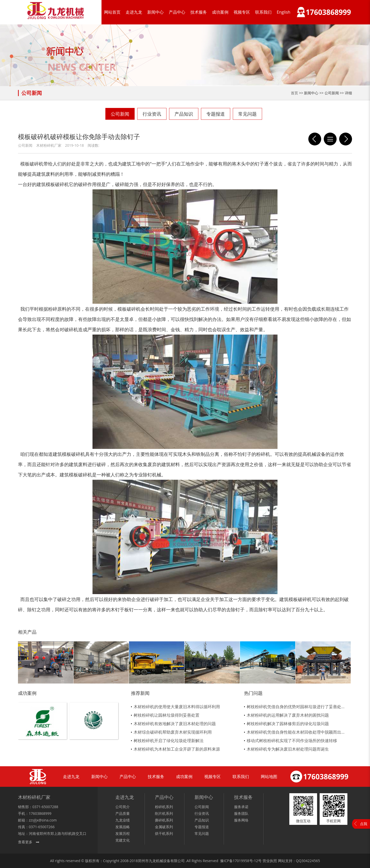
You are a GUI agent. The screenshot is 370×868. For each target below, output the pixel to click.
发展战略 (123, 827)
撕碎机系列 (164, 820)
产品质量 (123, 813)
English (284, 12)
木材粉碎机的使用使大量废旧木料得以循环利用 (177, 707)
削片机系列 (164, 813)
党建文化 (123, 840)
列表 (330, 139)
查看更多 (25, 842)
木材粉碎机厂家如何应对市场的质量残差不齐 (346, 139)
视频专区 (242, 12)
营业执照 (270, 861)
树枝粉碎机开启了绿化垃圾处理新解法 (169, 741)
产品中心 (177, 12)
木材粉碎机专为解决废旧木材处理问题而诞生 (288, 749)
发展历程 (123, 833)
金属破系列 (164, 827)
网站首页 (112, 12)
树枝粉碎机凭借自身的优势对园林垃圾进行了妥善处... (296, 707)
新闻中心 (155, 12)
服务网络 (241, 820)
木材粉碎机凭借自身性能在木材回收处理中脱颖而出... (296, 732)
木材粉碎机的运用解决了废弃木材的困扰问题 (288, 715)
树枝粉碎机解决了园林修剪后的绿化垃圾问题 (288, 724)
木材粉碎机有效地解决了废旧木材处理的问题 (175, 724)
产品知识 (184, 114)
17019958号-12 (246, 861)
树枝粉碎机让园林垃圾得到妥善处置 (166, 715)
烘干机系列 (164, 833)
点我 (364, 824)
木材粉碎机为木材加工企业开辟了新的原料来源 (177, 749)
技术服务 (199, 12)
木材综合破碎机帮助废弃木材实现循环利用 (173, 732)
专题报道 (216, 114)
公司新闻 (120, 114)
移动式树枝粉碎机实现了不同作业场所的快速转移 (292, 741)
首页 (294, 93)
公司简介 (123, 807)
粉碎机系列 (164, 807)
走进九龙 (134, 12)
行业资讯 (152, 114)
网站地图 (269, 777)
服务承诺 (241, 807)
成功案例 (220, 12)
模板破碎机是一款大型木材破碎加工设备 (315, 139)
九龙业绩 (123, 820)
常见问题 (247, 114)
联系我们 (263, 12)
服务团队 (241, 813)
